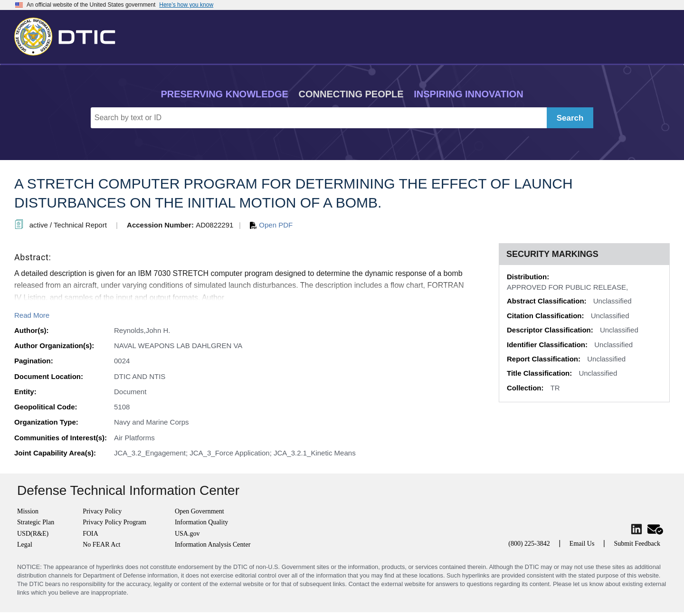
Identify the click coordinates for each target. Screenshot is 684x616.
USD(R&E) (33, 534)
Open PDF (271, 225)
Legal (25, 545)
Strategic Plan (36, 522)
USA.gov (187, 534)
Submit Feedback (637, 544)
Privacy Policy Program (114, 522)
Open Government (199, 511)
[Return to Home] (69, 35)
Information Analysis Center (213, 545)
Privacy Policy (102, 511)
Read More (32, 315)
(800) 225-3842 (529, 544)
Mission (28, 511)
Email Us (582, 544)
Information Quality (201, 522)
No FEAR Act (101, 545)
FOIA (90, 534)
